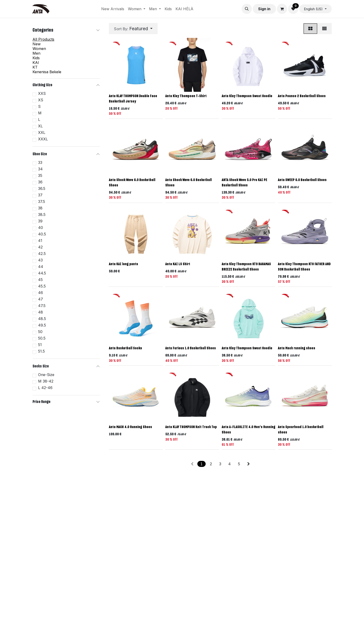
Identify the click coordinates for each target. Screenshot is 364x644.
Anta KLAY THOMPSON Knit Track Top (191, 427)
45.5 (42, 286)
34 (40, 169)
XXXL (43, 139)
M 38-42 (46, 381)
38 (40, 208)
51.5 (41, 351)
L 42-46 (45, 388)
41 (40, 241)
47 (41, 299)
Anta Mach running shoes (297, 348)
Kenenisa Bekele (47, 72)
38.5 (42, 215)
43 (40, 260)
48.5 (42, 319)
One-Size (46, 375)
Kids (36, 58)
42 (40, 247)
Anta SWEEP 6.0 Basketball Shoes (302, 180)
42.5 (42, 254)
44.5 (42, 273)
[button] (247, 9)
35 (40, 175)
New (37, 44)
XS (41, 100)
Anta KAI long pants (123, 264)
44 (41, 267)
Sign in (264, 9)
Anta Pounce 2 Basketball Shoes (302, 96)
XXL (42, 132)
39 (40, 221)
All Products (43, 39)
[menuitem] (113, 9)
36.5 (42, 188)
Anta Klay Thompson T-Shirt (186, 96)
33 (40, 162)
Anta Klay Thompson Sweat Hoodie (247, 96)
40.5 (42, 234)
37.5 (42, 201)
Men (36, 53)
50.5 (42, 338)
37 (40, 195)
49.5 (42, 325)
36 (40, 182)
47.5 (42, 306)
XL (40, 126)
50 (40, 332)
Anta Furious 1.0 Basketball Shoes (191, 348)
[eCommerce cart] (282, 9)
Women (39, 49)
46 (41, 293)
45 (40, 280)
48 (41, 312)
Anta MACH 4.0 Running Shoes (130, 427)
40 (41, 228)
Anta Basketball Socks (125, 348)
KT (35, 67)
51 (40, 345)
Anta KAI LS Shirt (178, 264)
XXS (42, 93)
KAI (36, 63)
